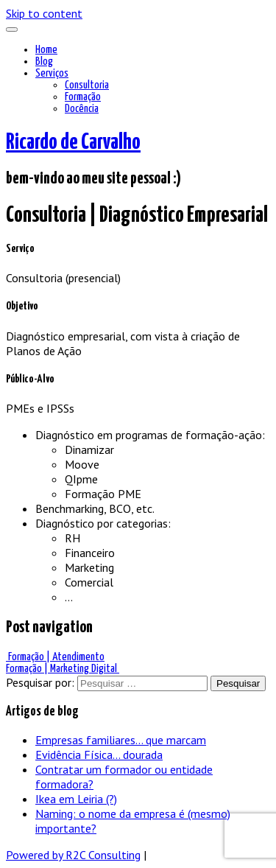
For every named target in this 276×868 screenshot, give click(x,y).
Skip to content (44, 13)
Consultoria (87, 85)
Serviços (52, 73)
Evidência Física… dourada (99, 755)
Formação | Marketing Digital (63, 669)
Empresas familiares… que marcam (121, 740)
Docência (82, 109)
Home (46, 50)
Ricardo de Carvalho (73, 142)
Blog (44, 62)
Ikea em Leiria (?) (76, 799)
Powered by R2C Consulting (73, 855)
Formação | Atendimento (55, 657)
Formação (83, 97)
